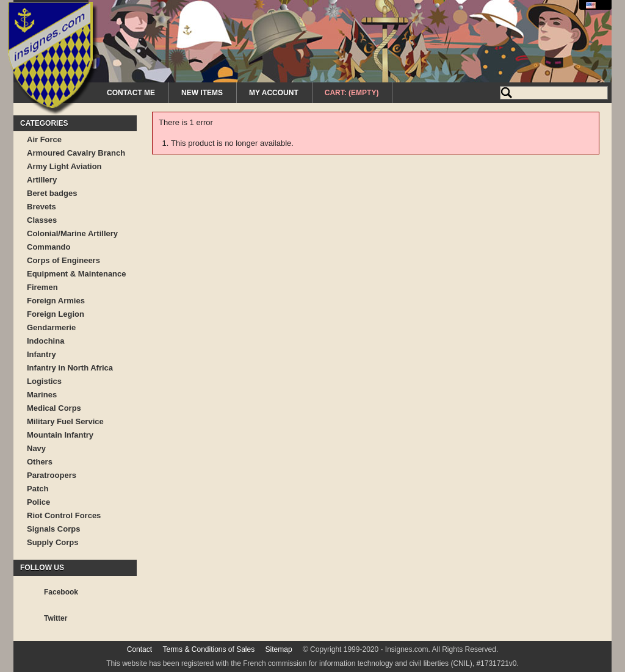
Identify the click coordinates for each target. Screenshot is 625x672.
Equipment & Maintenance (77, 274)
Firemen (42, 287)
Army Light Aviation (64, 166)
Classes (42, 220)
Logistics (44, 381)
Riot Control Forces (64, 515)
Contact (139, 649)
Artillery (42, 180)
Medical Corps (54, 408)
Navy (36, 448)
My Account (274, 93)
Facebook (61, 592)
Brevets (42, 207)
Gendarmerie (51, 327)
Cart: (352, 93)
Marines (42, 395)
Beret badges (52, 193)
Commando (49, 247)
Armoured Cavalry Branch (76, 153)
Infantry (42, 354)
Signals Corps (53, 529)
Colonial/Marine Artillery (72, 233)
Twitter (56, 618)
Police (38, 502)
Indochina (45, 341)
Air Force (44, 139)
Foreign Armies (56, 301)
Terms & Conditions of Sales (208, 649)
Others (40, 462)
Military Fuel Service (65, 421)
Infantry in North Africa (70, 368)
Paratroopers (52, 475)
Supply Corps (53, 542)
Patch (38, 489)
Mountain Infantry (60, 435)
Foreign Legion (56, 314)
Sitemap (279, 649)
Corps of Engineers (63, 260)
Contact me (131, 93)
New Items (202, 93)
